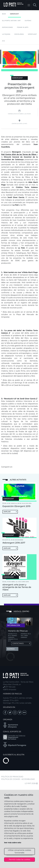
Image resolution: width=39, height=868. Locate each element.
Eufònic (28, 21)
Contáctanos (21, 643)
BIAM (4, 14)
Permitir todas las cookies (19, 860)
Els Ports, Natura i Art (11, 21)
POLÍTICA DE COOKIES (11, 779)
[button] (35, 5)
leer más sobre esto (13, 843)
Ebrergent (15, 14)
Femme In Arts (23, 27)
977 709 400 (9, 687)
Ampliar (10, 512)
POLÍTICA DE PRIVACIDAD (12, 777)
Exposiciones (7, 27)
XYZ (3, 41)
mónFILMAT (32, 34)
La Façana (6, 34)
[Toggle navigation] (29, 5)
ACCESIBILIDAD (28, 779)
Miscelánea (19, 34)
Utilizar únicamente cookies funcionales (19, 851)
